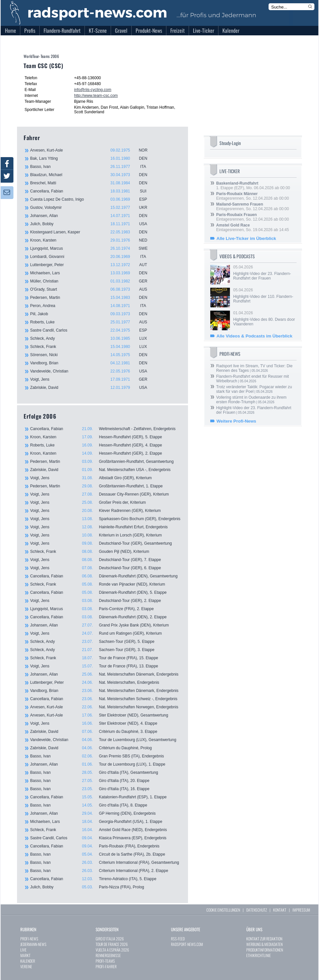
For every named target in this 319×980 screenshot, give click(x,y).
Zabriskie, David (92, 388)
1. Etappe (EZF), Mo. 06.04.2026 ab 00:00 (253, 186)
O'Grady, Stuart (92, 289)
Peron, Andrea (92, 306)
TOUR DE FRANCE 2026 (112, 944)
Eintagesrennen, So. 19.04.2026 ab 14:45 (253, 227)
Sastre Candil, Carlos (92, 330)
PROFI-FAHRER (106, 966)
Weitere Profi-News (236, 421)
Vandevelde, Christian (92, 371)
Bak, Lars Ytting (92, 158)
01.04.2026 (264, 318)
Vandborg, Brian (92, 363)
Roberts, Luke (92, 322)
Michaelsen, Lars (92, 273)
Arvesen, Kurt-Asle (92, 150)
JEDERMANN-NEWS (33, 944)
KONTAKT (280, 910)
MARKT (25, 955)
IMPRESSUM (301, 910)
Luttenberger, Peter (92, 265)
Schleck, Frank (92, 347)
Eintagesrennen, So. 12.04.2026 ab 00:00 (253, 196)
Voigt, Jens (92, 379)
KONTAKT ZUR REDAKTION (264, 939)
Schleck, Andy (92, 338)
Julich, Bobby (92, 224)
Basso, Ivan (92, 167)
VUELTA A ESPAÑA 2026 (112, 950)
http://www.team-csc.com (96, 96)
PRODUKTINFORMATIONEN (265, 950)
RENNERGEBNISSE (108, 955)
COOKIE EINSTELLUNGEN (223, 910)
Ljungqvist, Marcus (92, 248)
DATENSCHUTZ (257, 910)
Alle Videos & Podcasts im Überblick (254, 336)
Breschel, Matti (92, 183)
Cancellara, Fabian (92, 191)
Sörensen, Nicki (92, 355)
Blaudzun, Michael (92, 175)
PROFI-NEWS (29, 939)
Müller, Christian (92, 281)
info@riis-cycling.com (93, 90)
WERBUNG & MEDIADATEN (264, 944)
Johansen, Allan (92, 216)
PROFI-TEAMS (105, 961)
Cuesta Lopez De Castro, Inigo (92, 199)
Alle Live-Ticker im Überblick (246, 238)
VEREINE (26, 966)
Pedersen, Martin (92, 298)
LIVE (23, 950)
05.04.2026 (264, 273)
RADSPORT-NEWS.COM (187, 944)
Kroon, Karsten (92, 240)
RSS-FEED (178, 939)
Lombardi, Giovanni (92, 257)
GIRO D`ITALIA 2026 (110, 939)
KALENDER (28, 961)
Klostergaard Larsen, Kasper (92, 232)
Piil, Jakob (92, 314)
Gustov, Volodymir (92, 208)
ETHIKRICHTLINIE (259, 955)
